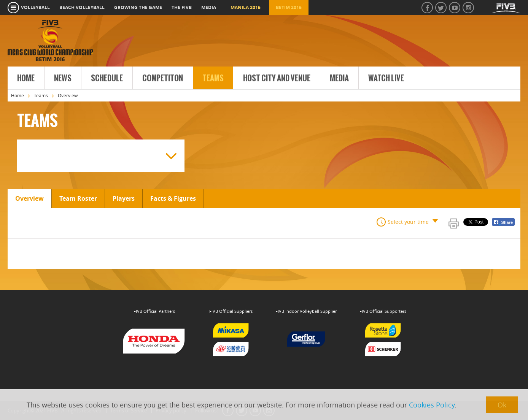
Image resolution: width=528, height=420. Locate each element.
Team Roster (78, 198)
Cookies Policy (432, 405)
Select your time (408, 222)
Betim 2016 (289, 7)
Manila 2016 (246, 7)
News (63, 78)
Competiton (163, 78)
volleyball (35, 7)
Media (339, 78)
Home (26, 78)
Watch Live (386, 78)
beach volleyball (82, 7)
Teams (213, 78)
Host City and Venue (277, 78)
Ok (502, 405)
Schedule (107, 78)
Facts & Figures (173, 198)
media (209, 7)
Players (124, 198)
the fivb (182, 7)
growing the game (138, 7)
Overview (29, 198)
